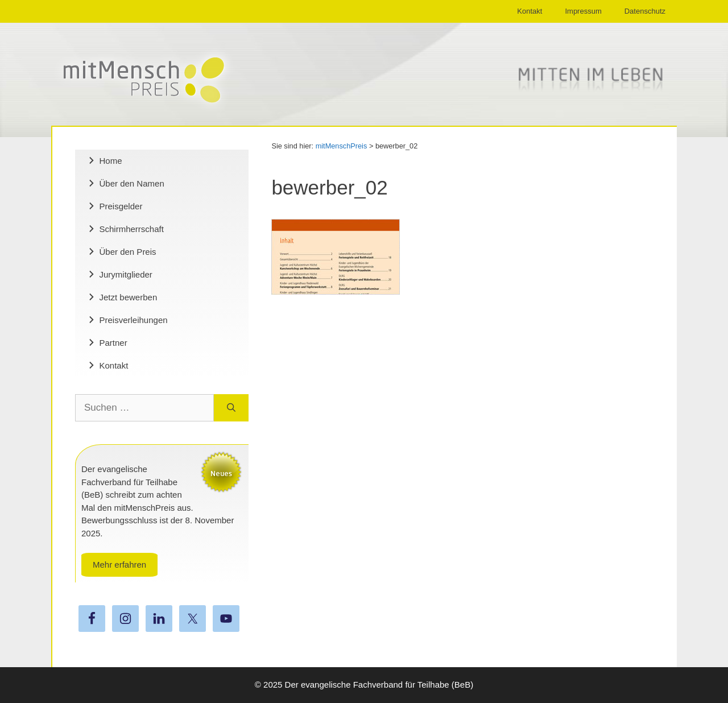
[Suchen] (231, 408)
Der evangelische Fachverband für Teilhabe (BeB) (379, 685)
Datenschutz (645, 11)
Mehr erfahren (119, 565)
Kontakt (530, 11)
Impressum (583, 11)
